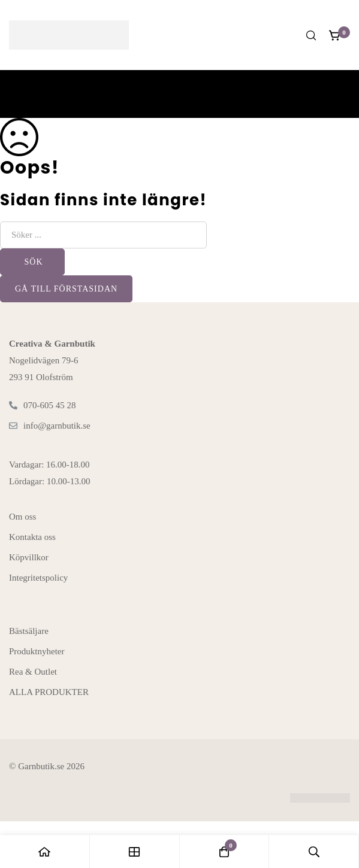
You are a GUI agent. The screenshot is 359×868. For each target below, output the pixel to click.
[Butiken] (135, 852)
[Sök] (311, 35)
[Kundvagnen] (335, 35)
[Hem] (45, 852)
